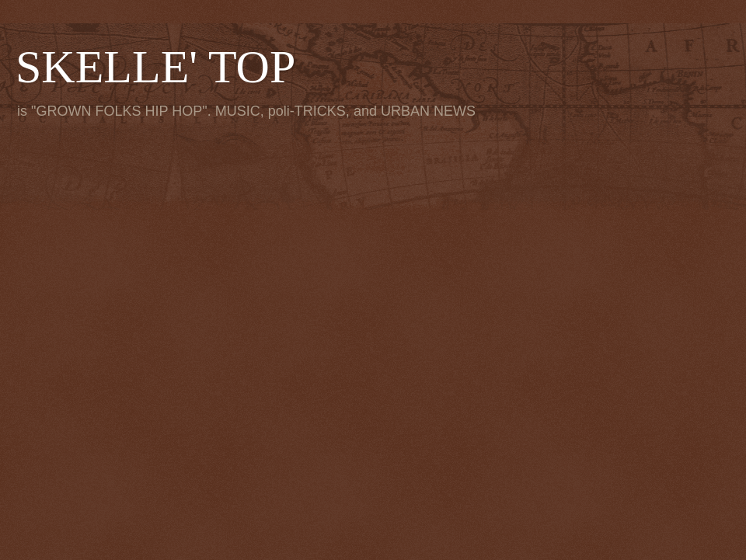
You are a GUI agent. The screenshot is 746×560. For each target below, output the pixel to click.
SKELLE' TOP (155, 67)
